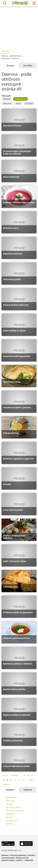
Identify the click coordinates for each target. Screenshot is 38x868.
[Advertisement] (19, 27)
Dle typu (9, 817)
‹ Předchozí (14, 775)
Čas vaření (29, 103)
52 (19, 780)
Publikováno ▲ (20, 99)
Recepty (5, 53)
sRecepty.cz (6, 51)
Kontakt (31, 855)
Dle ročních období (13, 807)
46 (28, 775)
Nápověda (29, 860)
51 (15, 780)
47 (32, 775)
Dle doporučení (12, 821)
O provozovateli (8, 858)
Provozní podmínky (18, 855)
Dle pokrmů (10, 814)
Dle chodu (10, 824)
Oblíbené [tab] (28, 790)
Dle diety (9, 804)
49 (7, 780)
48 (3, 780)
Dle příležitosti (11, 798)
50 (11, 780)
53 (23, 780)
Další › (31, 780)
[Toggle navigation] (34, 3)
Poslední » (6, 784)
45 (25, 775)
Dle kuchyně (10, 801)
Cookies (19, 860)
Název (18, 103)
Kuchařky (28, 65)
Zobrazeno (7, 103)
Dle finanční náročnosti (15, 811)
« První (5, 775)
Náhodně (7, 99)
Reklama (5, 855)
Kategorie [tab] (10, 790)
